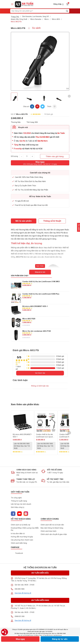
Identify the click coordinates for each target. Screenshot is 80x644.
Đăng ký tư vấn (60, 639)
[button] (69, 96)
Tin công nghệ (16, 498)
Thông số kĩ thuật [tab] (52, 221)
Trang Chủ (15, 17)
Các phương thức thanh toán (22, 540)
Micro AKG (56, 19)
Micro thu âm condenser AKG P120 (37, 331)
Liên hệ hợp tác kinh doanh (21, 504)
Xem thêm (40, 266)
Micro (47, 19)
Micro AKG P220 (29, 319)
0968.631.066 (20, 616)
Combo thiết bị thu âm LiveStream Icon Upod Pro (44, 436)
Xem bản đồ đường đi (23, 593)
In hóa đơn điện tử (18, 534)
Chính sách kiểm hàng (19, 543)
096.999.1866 (20, 589)
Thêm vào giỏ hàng (55, 156)
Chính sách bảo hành (48, 531)
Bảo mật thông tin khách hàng (52, 528)
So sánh (34, 28)
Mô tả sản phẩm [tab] (24, 221)
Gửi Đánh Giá (40, 373)
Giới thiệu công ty (18, 507)
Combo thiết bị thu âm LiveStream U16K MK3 (41, 281)
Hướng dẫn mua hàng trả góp (22, 537)
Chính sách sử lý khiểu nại (20, 525)
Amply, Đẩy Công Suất (19, 19)
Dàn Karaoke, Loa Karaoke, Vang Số (35, 16)
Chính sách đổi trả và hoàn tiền (52, 525)
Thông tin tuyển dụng (19, 501)
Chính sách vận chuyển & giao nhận (54, 534)
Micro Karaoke (36, 19)
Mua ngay (20, 639)
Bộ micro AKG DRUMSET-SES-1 (35, 306)
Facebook (19, 553)
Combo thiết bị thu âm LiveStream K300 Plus (41, 294)
